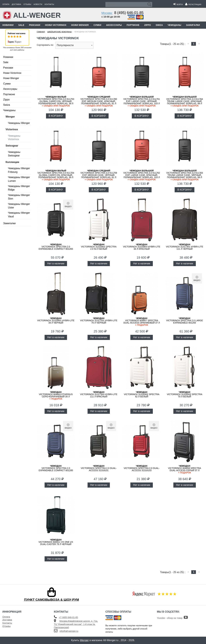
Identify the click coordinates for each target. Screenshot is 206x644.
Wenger (84, 640)
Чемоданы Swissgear (14, 154)
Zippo (148, 25)
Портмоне (133, 25)
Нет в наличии (56, 263)
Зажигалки (193, 25)
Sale (21, 25)
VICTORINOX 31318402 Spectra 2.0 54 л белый (99, 247)
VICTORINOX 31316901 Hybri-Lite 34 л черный (56, 320)
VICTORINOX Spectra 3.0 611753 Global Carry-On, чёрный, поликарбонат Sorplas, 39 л (56, 101)
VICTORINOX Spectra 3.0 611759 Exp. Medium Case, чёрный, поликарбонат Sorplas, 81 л (99, 175)
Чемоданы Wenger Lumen (19, 179)
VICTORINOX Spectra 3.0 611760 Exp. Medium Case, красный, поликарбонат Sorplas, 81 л (99, 101)
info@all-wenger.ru (69, 631)
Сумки (97, 25)
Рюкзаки (35, 25)
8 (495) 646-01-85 (129, 13)
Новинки (8, 25)
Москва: (107, 13)
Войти (178, 4)
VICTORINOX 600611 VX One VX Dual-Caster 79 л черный (56, 542)
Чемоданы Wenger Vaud (19, 215)
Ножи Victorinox (56, 25)
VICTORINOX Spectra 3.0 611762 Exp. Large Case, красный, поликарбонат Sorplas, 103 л (142, 175)
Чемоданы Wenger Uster (19, 206)
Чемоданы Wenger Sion (19, 197)
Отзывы (27, 4)
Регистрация (193, 4)
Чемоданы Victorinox (14, 138)
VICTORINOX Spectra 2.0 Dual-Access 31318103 (142, 468)
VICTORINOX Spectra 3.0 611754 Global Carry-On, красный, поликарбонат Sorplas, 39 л (56, 175)
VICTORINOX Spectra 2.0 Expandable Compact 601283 (56, 247)
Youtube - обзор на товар (172, 618)
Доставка (16, 4)
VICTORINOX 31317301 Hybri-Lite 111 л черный (185, 247)
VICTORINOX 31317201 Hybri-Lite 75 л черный (99, 320)
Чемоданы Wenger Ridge (19, 188)
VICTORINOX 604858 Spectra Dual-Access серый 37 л (185, 469)
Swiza (159, 25)
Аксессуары (114, 25)
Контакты (49, 4)
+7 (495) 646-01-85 (68, 617)
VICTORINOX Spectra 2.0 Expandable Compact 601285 (56, 468)
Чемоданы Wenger (19, 123)
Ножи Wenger (80, 25)
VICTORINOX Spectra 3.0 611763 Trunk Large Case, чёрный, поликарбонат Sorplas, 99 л (185, 175)
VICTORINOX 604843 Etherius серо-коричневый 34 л (56, 395)
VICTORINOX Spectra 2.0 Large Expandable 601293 (185, 320)
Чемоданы (174, 25)
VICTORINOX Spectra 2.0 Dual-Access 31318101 (99, 468)
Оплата (6, 4)
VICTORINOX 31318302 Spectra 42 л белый (142, 394)
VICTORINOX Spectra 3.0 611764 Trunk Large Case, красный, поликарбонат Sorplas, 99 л (185, 101)
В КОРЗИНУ (56, 116)
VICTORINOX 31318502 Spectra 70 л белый (185, 394)
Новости (38, 4)
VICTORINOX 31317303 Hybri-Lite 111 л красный (99, 394)
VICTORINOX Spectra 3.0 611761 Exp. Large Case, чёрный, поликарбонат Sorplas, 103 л (142, 101)
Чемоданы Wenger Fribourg (19, 170)
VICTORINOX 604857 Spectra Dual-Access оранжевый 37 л (142, 322)
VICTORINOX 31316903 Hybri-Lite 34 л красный (142, 247)
